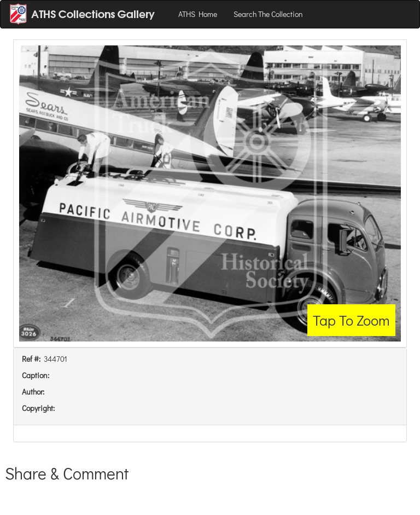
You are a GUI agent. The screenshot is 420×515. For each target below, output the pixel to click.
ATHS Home (198, 14)
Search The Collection (268, 14)
